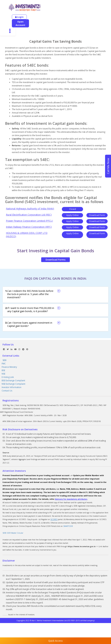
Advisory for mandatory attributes (71, 485)
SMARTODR (68, 512)
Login (19, 17)
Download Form (97, 201)
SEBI (4, 347)
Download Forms (55, 246)
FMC (4, 350)
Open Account (40, 17)
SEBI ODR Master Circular (13, 519)
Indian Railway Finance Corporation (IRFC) (29, 213)
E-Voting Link (8, 363)
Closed (73, 195)
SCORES (54, 506)
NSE (3, 360)
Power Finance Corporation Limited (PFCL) (29, 207)
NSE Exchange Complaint (13, 370)
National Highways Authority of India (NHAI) (30, 195)
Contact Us (7, 377)
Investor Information (12, 374)
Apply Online (72, 201)
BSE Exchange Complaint (13, 367)
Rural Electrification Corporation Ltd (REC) (29, 201)
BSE (3, 357)
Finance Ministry (9, 353)
